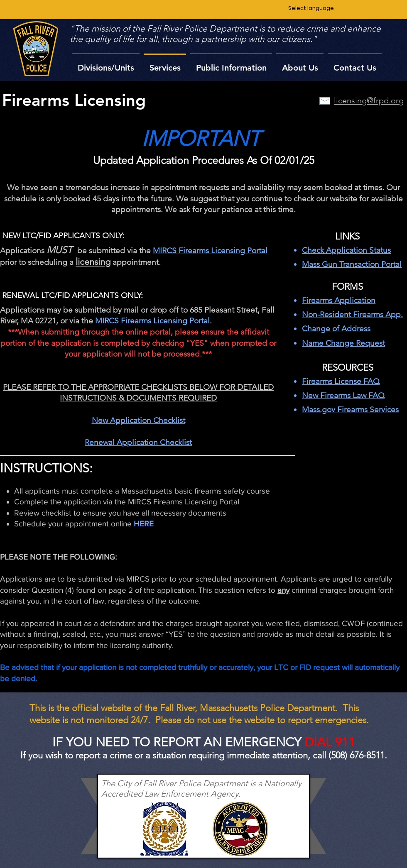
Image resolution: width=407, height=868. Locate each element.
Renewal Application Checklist (138, 442)
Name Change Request (343, 343)
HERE (144, 524)
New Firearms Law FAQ (343, 395)
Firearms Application (339, 300)
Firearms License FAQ (341, 381)
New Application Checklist (139, 420)
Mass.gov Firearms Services (350, 410)
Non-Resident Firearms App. (352, 314)
